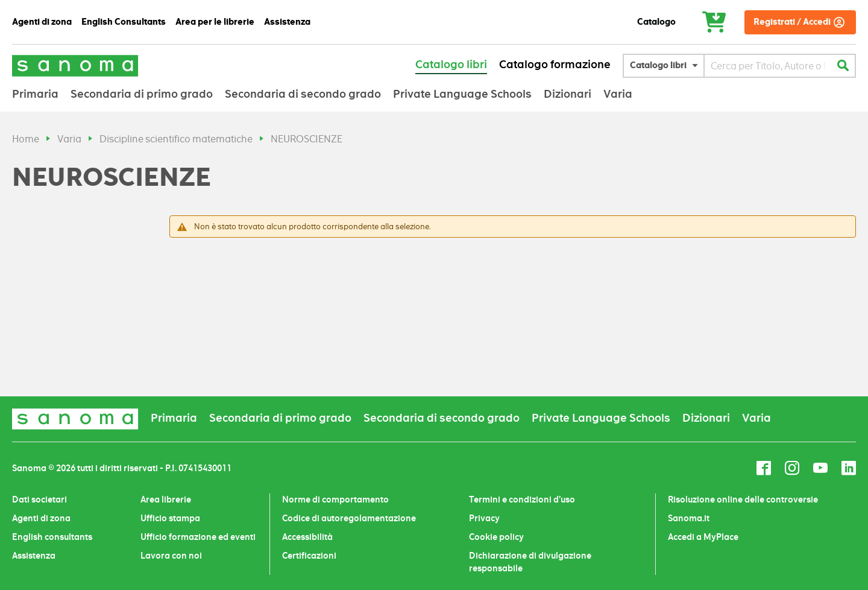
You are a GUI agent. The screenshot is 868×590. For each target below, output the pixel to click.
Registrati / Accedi (792, 22)
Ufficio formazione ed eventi (198, 537)
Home (26, 139)
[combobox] (768, 66)
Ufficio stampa (170, 518)
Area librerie (166, 500)
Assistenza (34, 556)
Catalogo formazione (555, 65)
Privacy (484, 518)
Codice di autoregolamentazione (349, 518)
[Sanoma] (75, 65)
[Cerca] (843, 66)
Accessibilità (307, 537)
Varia (69, 139)
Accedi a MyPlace (703, 537)
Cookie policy (496, 537)
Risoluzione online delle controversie (743, 500)
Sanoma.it (689, 518)
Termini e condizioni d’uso (522, 500)
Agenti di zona (41, 518)
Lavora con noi (171, 556)
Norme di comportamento (335, 500)
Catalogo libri (451, 65)
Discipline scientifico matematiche (176, 139)
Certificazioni (309, 556)
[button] (667, 66)
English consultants (52, 537)
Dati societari (39, 500)
